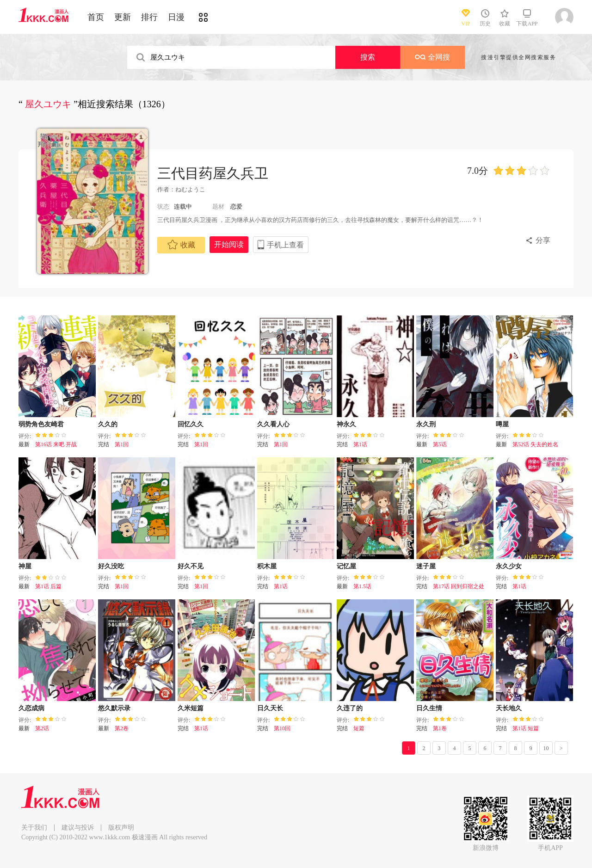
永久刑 (426, 424)
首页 (96, 17)
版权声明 (121, 828)
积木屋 (267, 566)
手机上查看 (285, 245)
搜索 (368, 57)
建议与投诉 (78, 828)
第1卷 (440, 728)
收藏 (181, 245)
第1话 (360, 444)
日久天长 (270, 708)
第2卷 (122, 728)
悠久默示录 (114, 708)
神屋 (25, 566)
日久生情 (429, 708)
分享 (543, 240)
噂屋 (502, 424)
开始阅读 (229, 244)
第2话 (42, 728)
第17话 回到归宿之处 (459, 586)
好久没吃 (111, 566)
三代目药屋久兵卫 (213, 173)
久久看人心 (273, 424)
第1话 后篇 (48, 586)
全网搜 (432, 57)
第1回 (122, 444)
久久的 (108, 424)
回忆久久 (191, 424)
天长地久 (509, 708)
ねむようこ (191, 189)
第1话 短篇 (526, 728)
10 (546, 748)
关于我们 (34, 828)
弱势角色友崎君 (41, 424)
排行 (149, 17)
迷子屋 (426, 566)
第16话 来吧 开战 (56, 444)
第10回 (282, 728)
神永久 (346, 424)
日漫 (176, 17)
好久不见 (191, 566)
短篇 (359, 728)
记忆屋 (346, 566)
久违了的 (350, 708)
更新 (123, 17)
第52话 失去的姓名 (535, 444)
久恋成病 (31, 708)
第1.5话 (362, 586)
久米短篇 (191, 708)
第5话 (440, 444)
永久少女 (509, 566)
